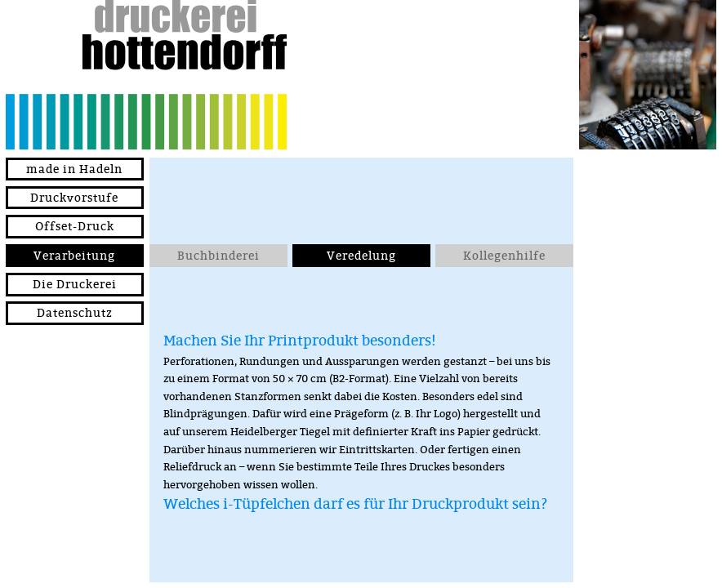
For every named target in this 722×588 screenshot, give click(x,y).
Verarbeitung (74, 255)
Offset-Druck (75, 226)
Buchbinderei (218, 255)
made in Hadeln (74, 169)
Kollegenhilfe (504, 255)
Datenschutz (75, 312)
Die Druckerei (75, 284)
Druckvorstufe (74, 197)
